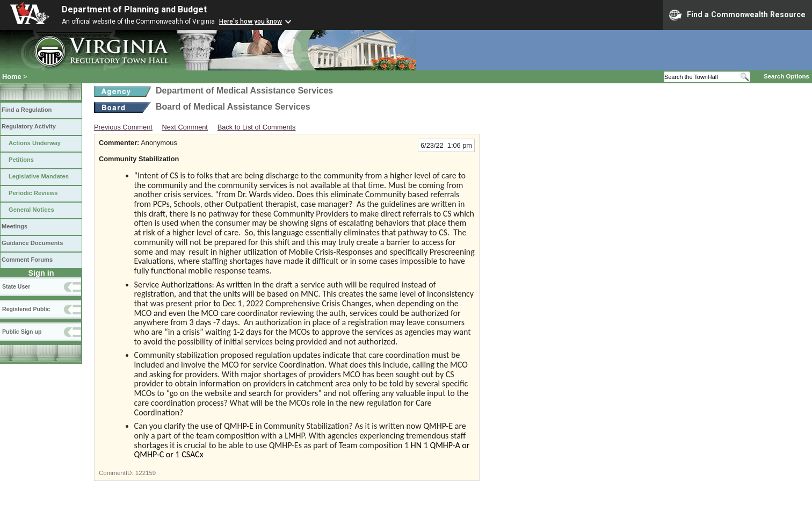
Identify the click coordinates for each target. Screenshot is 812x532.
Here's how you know (251, 21)
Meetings (15, 226)
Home (12, 77)
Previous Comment (123, 127)
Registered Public (26, 309)
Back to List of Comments (257, 127)
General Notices (31, 210)
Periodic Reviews (33, 193)
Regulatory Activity (29, 126)
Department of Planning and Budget (134, 9)
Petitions (21, 160)
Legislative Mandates (39, 176)
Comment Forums (27, 260)
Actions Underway (35, 143)
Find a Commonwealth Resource (737, 15)
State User (16, 286)
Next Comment (185, 127)
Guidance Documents (32, 243)
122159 (146, 473)
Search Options (786, 76)
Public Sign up (22, 332)
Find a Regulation (27, 110)
